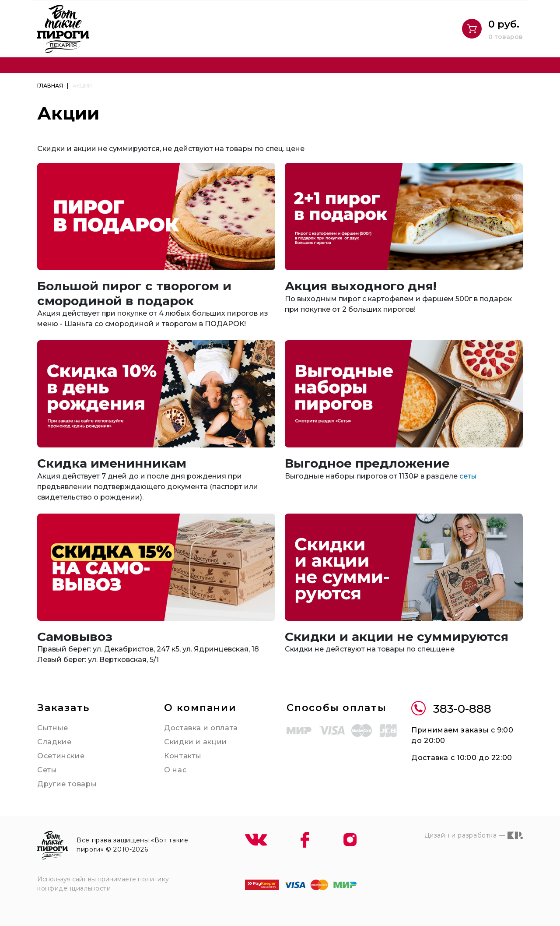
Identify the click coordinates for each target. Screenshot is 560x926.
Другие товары (67, 784)
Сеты (47, 770)
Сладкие (54, 742)
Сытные (53, 728)
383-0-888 (451, 709)
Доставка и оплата (201, 728)
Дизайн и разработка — (474, 835)
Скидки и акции (196, 742)
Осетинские (61, 756)
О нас (175, 770)
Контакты (183, 756)
